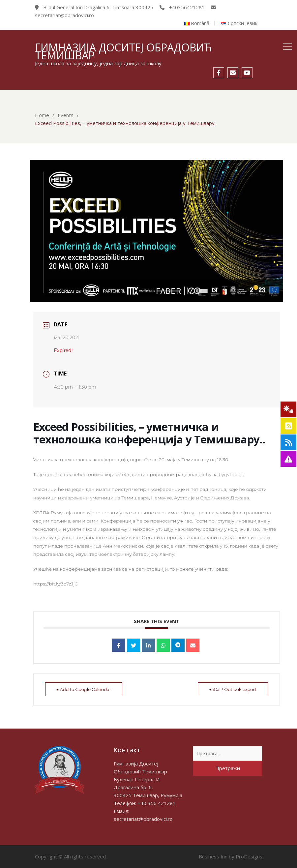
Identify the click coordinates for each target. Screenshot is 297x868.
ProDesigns (249, 856)
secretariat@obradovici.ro (143, 819)
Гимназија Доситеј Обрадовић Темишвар (123, 51)
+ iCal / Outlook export (233, 689)
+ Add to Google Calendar (84, 689)
